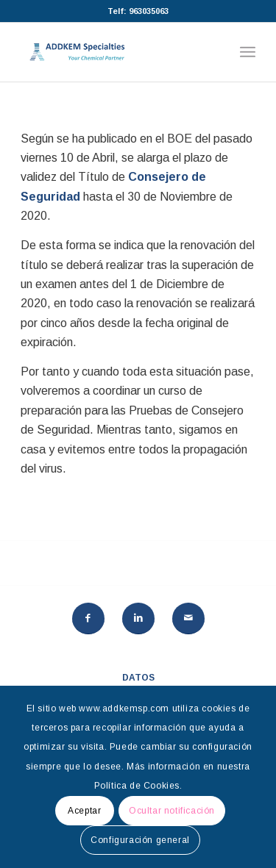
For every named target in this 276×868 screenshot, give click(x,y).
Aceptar (84, 811)
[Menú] (248, 52)
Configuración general (140, 840)
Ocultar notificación (172, 811)
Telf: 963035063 (138, 11)
